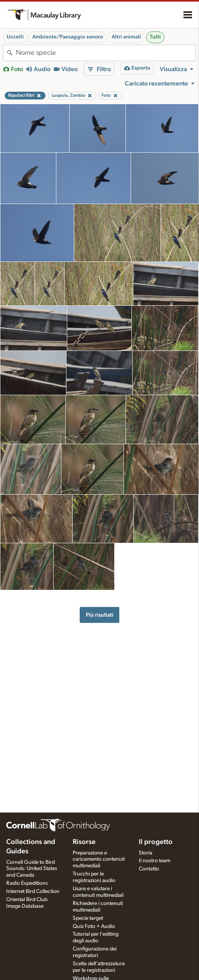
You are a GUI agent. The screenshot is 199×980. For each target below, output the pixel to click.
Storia (146, 853)
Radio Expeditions (27, 883)
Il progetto (156, 842)
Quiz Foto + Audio (94, 926)
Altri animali (126, 37)
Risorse (84, 842)
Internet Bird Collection (33, 891)
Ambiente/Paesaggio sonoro (68, 37)
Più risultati (100, 615)
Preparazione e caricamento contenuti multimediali (99, 860)
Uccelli (15, 37)
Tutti (155, 37)
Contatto (149, 869)
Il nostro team (154, 861)
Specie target (88, 918)
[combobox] (106, 53)
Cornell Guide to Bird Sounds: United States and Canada (32, 869)
